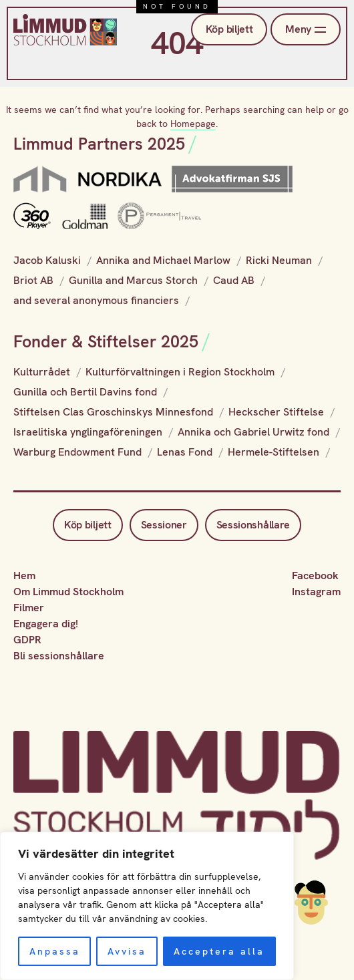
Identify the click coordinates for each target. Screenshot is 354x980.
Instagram (316, 592)
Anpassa (55, 951)
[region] (147, 906)
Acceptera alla (219, 951)
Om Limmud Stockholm (68, 592)
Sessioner (164, 525)
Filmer (29, 608)
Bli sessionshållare (59, 656)
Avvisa (127, 951)
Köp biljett (229, 29)
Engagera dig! (46, 624)
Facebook (315, 576)
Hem (24, 576)
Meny (306, 29)
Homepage (193, 124)
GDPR (27, 640)
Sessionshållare (253, 525)
